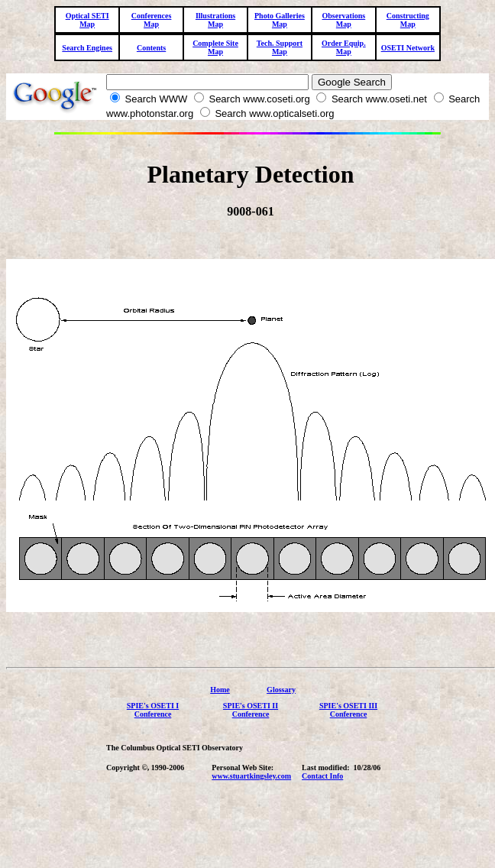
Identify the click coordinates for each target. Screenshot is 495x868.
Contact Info (322, 783)
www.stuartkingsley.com (251, 783)
